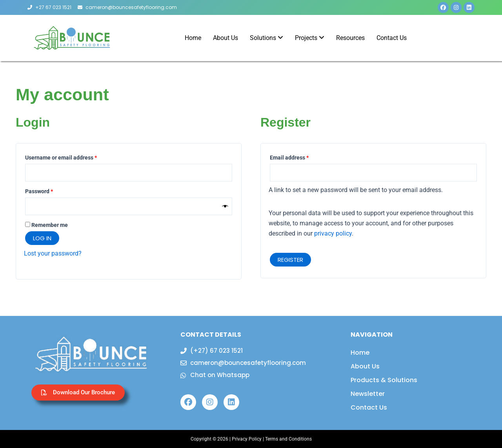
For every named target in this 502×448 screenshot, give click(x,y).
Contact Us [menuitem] (392, 38)
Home (360, 353)
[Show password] (225, 207)
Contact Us (369, 407)
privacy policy (333, 233)
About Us (365, 366)
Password (50, 190)
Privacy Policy (247, 439)
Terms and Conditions (288, 439)
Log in (42, 238)
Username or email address (72, 157)
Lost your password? (53, 253)
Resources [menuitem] (350, 38)
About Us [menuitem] (226, 38)
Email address (300, 157)
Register (290, 260)
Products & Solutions (384, 380)
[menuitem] (266, 38)
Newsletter (368, 394)
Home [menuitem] (193, 38)
